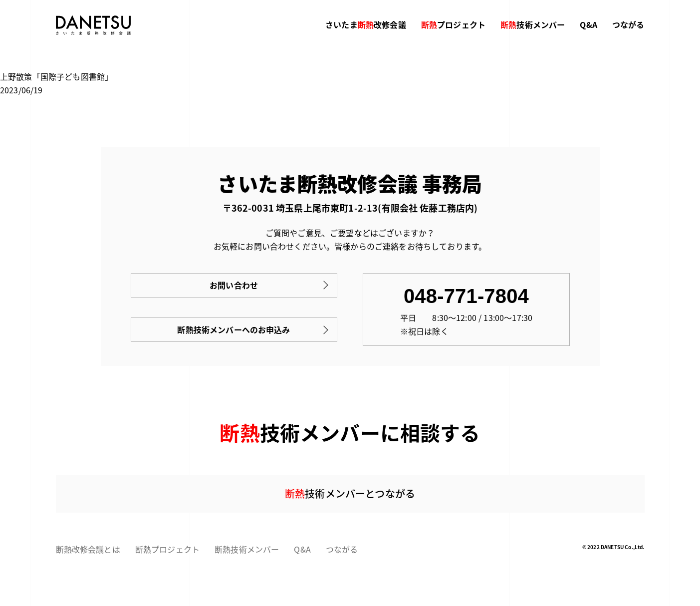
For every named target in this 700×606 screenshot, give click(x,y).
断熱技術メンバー (247, 549)
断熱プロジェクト (167, 549)
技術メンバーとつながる (350, 493)
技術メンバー (533, 25)
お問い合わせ (234, 285)
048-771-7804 (466, 296)
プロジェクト (453, 25)
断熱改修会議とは (88, 549)
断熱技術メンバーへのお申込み (233, 329)
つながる (628, 24)
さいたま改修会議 (366, 25)
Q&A (588, 24)
